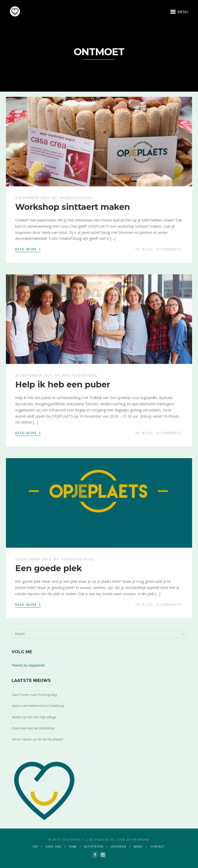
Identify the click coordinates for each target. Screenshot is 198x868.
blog (148, 249)
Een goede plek (49, 568)
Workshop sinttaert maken (73, 207)
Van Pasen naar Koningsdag (34, 695)
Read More (28, 249)
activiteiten (94, 847)
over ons (53, 847)
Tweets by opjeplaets (28, 665)
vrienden (119, 847)
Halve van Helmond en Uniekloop (38, 706)
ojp (35, 847)
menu (138, 847)
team (73, 847)
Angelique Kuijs (76, 198)
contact (157, 847)
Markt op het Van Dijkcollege (34, 717)
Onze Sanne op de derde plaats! (38, 739)
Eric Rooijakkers (80, 375)
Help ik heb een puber (63, 384)
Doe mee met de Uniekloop (33, 728)
